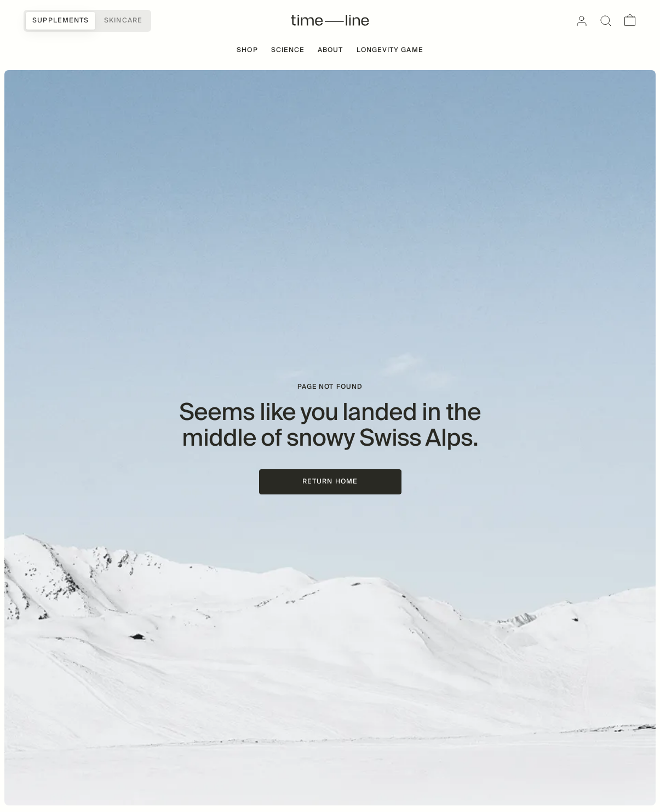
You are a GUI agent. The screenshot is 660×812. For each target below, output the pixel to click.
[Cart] (630, 21)
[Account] (582, 21)
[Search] (606, 21)
